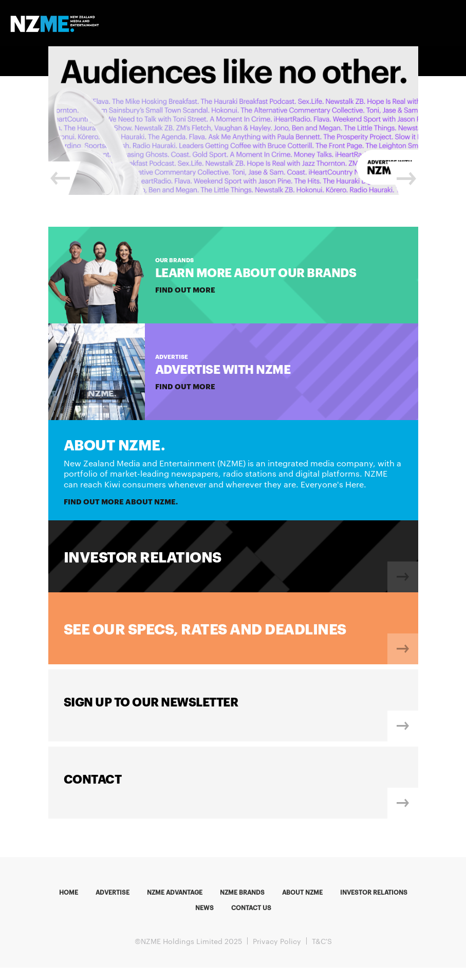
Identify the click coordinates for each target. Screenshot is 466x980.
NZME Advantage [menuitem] (175, 892)
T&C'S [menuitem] (322, 941)
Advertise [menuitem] (113, 892)
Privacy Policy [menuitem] (277, 941)
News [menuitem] (204, 907)
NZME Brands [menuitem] (242, 892)
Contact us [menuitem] (251, 907)
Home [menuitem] (69, 892)
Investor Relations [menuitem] (374, 892)
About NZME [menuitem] (302, 892)
